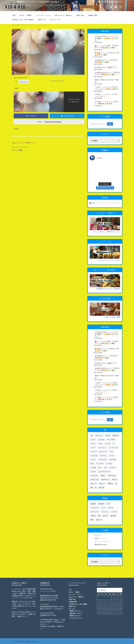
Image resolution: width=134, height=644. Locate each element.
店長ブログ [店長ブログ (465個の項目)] (105, 516)
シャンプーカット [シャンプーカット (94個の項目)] (95, 508)
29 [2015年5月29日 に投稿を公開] (113, 613)
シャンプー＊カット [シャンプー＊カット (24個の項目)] (113, 448)
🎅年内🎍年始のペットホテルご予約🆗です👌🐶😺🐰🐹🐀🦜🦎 (107, 38)
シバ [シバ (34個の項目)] (114, 444)
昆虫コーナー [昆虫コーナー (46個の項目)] (94, 484)
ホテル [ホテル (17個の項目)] (100, 468)
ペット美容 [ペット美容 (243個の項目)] (93, 468)
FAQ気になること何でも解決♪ (23, 20)
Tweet (16, 88)
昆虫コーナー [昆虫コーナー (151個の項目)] (102, 484)
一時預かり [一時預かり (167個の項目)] (93, 516)
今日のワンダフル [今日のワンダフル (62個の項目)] (95, 480)
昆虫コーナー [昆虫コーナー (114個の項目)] (99, 520)
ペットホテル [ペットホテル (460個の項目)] (109, 464)
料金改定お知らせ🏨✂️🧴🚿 (106, 67)
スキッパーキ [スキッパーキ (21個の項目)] (94, 452)
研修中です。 (31, 143)
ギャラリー (55, 20)
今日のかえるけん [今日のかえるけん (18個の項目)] (112, 476)
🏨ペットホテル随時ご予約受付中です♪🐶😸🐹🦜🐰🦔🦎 (107, 47)
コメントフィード (101, 541)
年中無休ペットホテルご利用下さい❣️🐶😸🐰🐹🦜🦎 (107, 103)
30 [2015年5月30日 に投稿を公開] (117, 613)
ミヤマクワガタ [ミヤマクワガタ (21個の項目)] (94, 476)
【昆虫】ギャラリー (75, 611)
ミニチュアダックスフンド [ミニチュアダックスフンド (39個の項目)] (104, 472)
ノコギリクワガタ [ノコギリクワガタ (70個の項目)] (102, 460)
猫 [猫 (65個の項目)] (96, 488)
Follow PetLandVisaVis (53, 122)
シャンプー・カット (43, 15)
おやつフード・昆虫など (63, 15)
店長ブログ (42, 20)
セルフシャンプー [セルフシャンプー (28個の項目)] (103, 452)
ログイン (98, 536)
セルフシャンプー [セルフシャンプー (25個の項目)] (95, 512)
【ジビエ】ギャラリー (76, 618)
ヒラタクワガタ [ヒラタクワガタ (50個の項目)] (112, 460)
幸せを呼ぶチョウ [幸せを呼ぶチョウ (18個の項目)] (105, 480)
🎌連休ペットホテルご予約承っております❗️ (107, 95)
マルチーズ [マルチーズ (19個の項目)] (93, 472)
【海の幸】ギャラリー (76, 613)
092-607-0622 (116, 2)
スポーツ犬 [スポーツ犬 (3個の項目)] (110, 508)
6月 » (100, 616)
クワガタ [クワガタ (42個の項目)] (100, 444)
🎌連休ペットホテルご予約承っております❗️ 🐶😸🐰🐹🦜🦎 (107, 88)
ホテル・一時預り (26, 15)
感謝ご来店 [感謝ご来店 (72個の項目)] (113, 516)
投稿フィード (100, 538)
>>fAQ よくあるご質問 (112, 317)
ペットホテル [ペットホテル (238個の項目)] (114, 512)
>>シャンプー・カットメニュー (109, 260)
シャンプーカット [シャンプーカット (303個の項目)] (102, 448)
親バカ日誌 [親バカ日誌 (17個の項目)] (101, 488)
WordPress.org (101, 544)
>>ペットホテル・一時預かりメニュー (106, 231)
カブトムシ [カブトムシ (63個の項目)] (93, 444)
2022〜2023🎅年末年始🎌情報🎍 (107, 81)
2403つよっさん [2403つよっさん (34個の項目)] (99, 436)
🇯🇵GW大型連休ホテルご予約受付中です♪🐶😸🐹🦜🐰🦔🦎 (107, 74)
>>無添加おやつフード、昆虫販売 (108, 288)
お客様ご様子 (93, 15)
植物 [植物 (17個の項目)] (92, 488)
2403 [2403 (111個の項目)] (92, 436)
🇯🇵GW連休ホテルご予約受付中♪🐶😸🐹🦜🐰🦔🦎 (107, 61)
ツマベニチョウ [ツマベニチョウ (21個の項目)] (94, 456)
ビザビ (93, 203)
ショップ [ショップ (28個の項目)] (103, 508)
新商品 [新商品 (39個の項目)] (92, 520)
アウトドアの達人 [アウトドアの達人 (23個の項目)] (111, 440)
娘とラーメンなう (19, 143)
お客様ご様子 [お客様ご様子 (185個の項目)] (116, 436)
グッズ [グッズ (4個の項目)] (108, 504)
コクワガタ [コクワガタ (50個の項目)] (107, 444)
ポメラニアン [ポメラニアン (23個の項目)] (113, 468)
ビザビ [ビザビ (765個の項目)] (92, 464)
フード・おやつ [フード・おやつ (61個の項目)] (100, 464)
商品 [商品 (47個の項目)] (99, 516)
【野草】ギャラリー (75, 616)
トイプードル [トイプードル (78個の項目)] (103, 456)
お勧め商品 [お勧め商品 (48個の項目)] (93, 504)
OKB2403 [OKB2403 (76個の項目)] (108, 436)
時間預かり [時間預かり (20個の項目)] (110, 484)
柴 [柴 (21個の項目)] (116, 484)
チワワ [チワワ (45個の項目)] (111, 452)
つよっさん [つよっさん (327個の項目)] (93, 440)
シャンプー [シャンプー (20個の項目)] (93, 448)
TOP (14, 15)
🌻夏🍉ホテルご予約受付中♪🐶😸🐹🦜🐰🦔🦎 (107, 54)
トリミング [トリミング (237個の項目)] (111, 456)
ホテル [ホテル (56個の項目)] (105, 468)
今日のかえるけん (24, 81)
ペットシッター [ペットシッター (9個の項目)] (105, 512)
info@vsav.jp (100, 2)
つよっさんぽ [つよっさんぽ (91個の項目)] (101, 440)
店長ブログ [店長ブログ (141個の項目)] (114, 480)
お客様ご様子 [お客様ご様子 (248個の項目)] (101, 504)
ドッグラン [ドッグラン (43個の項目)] (93, 460)
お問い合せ (80, 15)
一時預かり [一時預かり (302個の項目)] (103, 476)
